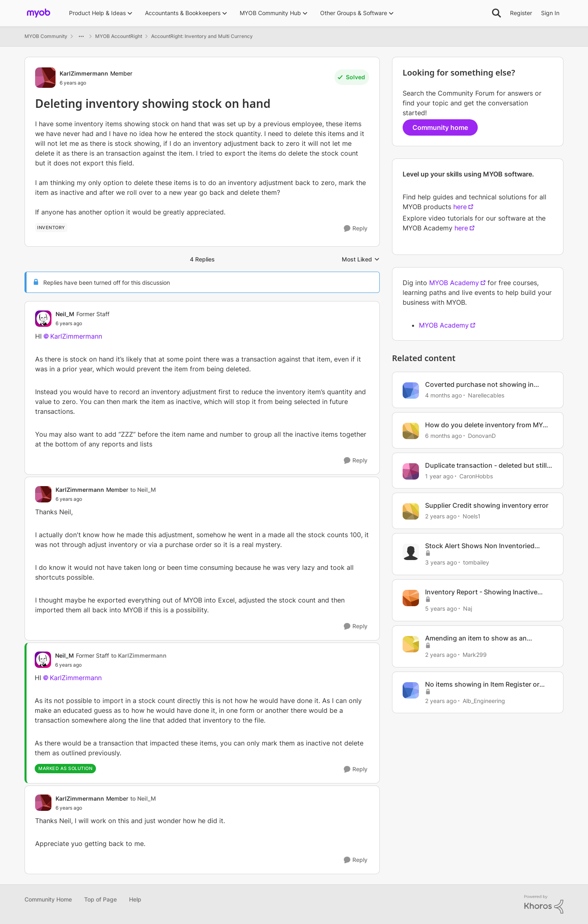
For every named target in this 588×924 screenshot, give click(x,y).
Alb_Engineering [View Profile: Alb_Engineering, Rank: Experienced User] (484, 700)
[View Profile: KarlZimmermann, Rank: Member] (45, 78)
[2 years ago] (441, 516)
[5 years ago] (441, 608)
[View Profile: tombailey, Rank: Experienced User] (411, 552)
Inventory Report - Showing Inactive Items (481, 592)
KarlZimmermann (76, 336)
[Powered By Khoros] (544, 904)
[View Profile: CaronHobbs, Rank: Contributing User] (411, 471)
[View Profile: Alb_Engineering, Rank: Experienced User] (411, 690)
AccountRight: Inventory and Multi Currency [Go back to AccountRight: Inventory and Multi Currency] (202, 36)
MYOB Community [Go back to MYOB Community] (46, 36)
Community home (440, 127)
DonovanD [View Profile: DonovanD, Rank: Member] (482, 436)
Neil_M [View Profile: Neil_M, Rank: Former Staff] (65, 314)
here (460, 207)
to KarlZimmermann (139, 655)
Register (521, 13)
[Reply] (356, 229)
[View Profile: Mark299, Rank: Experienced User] (411, 644)
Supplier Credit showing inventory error (487, 505)
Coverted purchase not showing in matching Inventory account (479, 385)
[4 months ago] (443, 395)
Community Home (48, 899)
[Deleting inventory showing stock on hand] (82, 324)
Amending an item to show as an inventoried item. (476, 638)
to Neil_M (143, 490)
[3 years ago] (441, 562)
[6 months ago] (443, 436)
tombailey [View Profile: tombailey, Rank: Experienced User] (476, 562)
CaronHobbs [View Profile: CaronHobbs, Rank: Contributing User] (476, 476)
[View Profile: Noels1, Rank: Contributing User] (411, 511)
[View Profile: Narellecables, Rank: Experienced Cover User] (411, 391)
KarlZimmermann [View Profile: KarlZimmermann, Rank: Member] (84, 73)
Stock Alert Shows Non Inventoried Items (480, 546)
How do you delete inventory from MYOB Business (488, 425)
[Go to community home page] (39, 13)
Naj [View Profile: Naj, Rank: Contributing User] (468, 608)
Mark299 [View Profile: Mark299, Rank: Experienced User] (475, 655)
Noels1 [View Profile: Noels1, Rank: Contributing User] (472, 516)
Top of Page (100, 899)
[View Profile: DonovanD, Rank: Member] (411, 431)
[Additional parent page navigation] (81, 36)
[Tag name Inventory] (51, 228)
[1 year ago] (439, 476)
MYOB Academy (454, 283)
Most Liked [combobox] (361, 260)
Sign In (550, 13)
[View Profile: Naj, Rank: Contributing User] (411, 598)
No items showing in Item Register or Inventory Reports (482, 684)
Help (135, 899)
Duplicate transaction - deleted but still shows (486, 465)
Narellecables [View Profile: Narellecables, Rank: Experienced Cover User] (486, 395)
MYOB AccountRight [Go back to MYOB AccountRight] (119, 36)
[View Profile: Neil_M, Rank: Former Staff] (43, 319)
